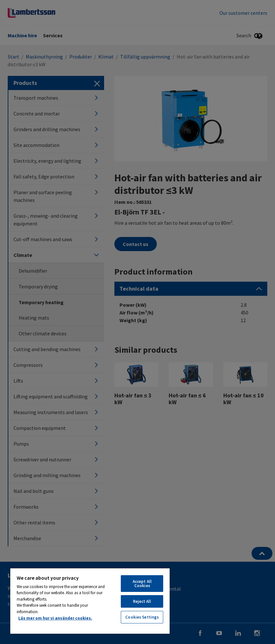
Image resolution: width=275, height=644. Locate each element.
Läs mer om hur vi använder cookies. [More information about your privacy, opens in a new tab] (55, 618)
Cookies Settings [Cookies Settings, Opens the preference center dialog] (142, 617)
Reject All (142, 601)
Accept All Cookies (142, 584)
